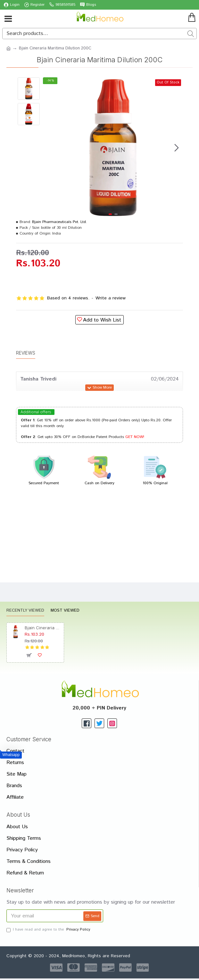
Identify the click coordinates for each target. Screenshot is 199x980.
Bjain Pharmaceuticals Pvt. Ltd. (59, 222)
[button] (177, 148)
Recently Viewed (25, 611)
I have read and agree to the (49, 930)
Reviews (26, 353)
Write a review (111, 298)
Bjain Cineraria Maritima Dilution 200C (43, 628)
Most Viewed (65, 611)
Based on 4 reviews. (68, 298)
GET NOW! (135, 437)
